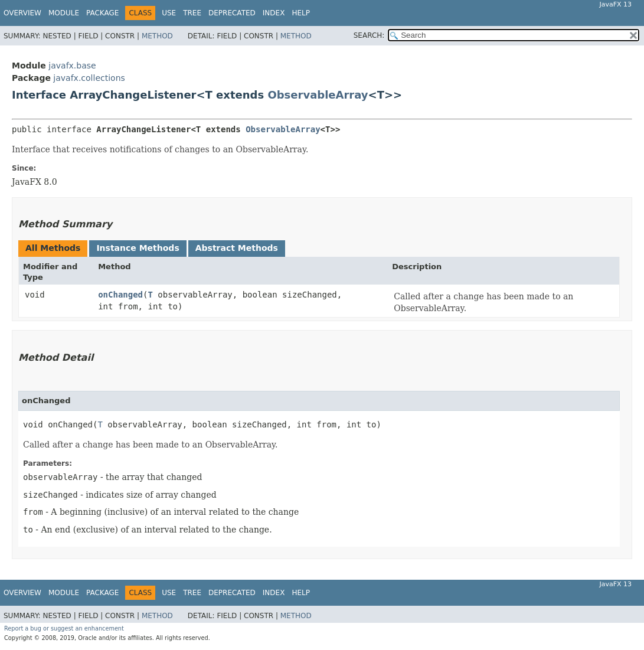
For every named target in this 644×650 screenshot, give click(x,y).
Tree (192, 13)
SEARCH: (369, 35)
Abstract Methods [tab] (237, 248)
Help (301, 13)
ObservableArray (318, 95)
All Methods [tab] (53, 248)
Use (169, 13)
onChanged (120, 295)
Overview (22, 13)
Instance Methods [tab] (138, 248)
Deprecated (232, 13)
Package (102, 13)
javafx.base (72, 66)
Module (64, 13)
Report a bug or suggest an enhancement (64, 628)
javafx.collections (89, 78)
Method (157, 36)
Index (274, 13)
